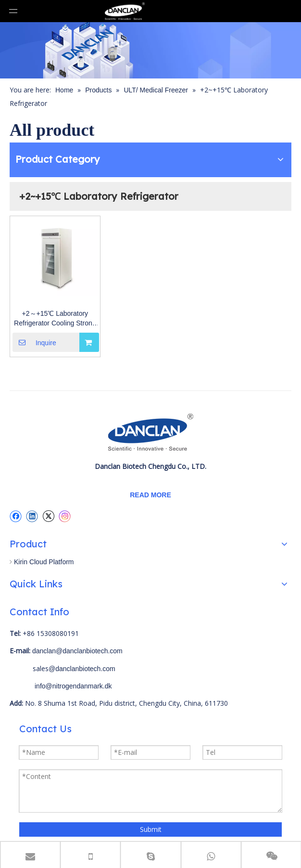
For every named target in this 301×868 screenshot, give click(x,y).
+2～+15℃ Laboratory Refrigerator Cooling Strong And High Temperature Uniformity (55, 319)
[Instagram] (65, 516)
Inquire (34, 342)
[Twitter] (48, 516)
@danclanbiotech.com (82, 669)
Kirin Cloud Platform (44, 562)
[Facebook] (16, 516)
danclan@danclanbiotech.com (77, 651)
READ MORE (150, 495)
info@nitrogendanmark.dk (73, 686)
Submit (151, 829)
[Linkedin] (32, 516)
